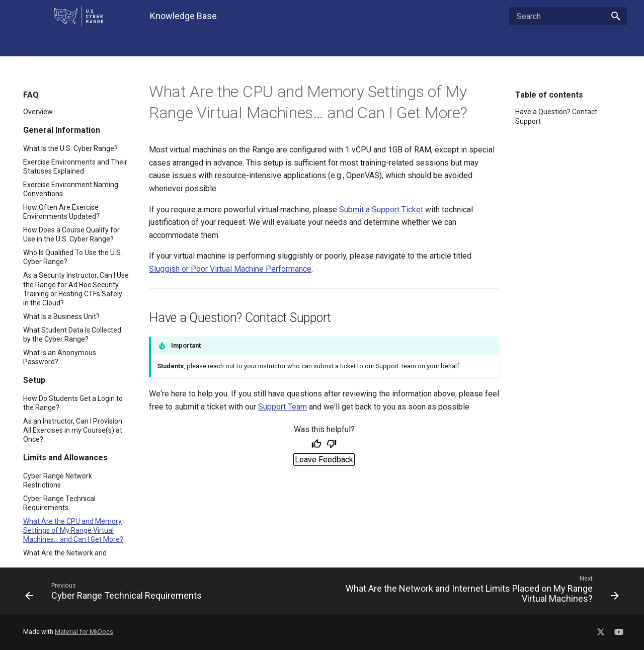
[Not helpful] (332, 445)
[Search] (568, 16)
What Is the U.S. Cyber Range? (70, 148)
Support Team (283, 407)
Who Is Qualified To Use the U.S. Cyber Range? (73, 257)
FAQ (62, 44)
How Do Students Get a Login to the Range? (73, 403)
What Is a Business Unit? (61, 316)
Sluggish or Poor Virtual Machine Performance (230, 269)
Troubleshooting (149, 44)
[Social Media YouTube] (619, 630)
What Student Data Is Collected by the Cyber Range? (72, 335)
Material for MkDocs (84, 632)
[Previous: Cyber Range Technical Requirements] (170, 591)
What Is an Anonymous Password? (60, 357)
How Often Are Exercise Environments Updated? (61, 212)
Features (96, 44)
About (452, 44)
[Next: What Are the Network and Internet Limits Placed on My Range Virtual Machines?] (474, 591)
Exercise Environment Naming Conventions (71, 189)
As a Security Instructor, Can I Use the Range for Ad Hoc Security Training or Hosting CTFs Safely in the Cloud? (76, 289)
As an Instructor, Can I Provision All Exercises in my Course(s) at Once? (73, 430)
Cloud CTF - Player (400, 44)
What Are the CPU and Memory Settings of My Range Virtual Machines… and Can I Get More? (73, 530)
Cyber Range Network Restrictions (58, 480)
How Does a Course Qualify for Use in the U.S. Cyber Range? (71, 234)
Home (33, 44)
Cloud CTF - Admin (328, 44)
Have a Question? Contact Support (556, 116)
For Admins (206, 44)
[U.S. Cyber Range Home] (78, 16)
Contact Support (501, 44)
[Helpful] (316, 445)
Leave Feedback (324, 460)
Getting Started (261, 44)
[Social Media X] (601, 630)
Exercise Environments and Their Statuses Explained (75, 167)
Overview (38, 112)
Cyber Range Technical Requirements (59, 503)
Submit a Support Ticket (381, 210)
